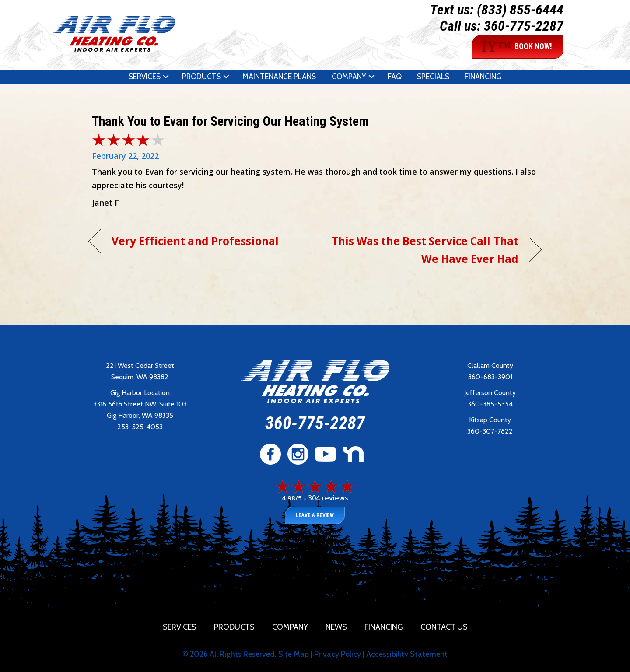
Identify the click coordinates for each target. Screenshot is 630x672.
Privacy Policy (338, 654)
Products (201, 77)
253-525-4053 (140, 427)
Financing (483, 77)
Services (145, 77)
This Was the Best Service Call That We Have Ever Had (423, 250)
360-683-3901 (490, 377)
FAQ (395, 77)
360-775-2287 (524, 26)
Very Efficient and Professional (195, 241)
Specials (433, 77)
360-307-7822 (490, 431)
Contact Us (444, 627)
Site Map (294, 654)
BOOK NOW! (517, 47)
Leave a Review (315, 515)
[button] (166, 77)
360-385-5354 (490, 404)
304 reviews (328, 498)
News (336, 627)
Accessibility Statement (407, 654)
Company (349, 77)
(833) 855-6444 (520, 10)
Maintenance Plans (279, 77)
